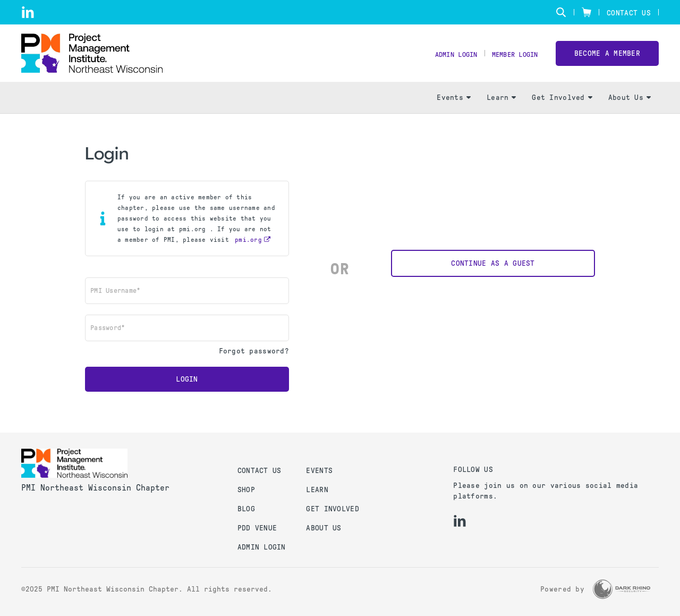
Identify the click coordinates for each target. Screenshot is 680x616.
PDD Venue (257, 528)
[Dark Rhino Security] (622, 589)
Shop (246, 490)
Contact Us (629, 13)
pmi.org (248, 249)
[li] (28, 12)
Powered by (562, 589)
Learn (501, 107)
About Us (630, 107)
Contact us (260, 471)
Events (454, 107)
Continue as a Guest (493, 272)
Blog (246, 509)
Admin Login (445, 59)
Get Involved (562, 107)
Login (187, 388)
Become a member (607, 58)
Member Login (511, 59)
